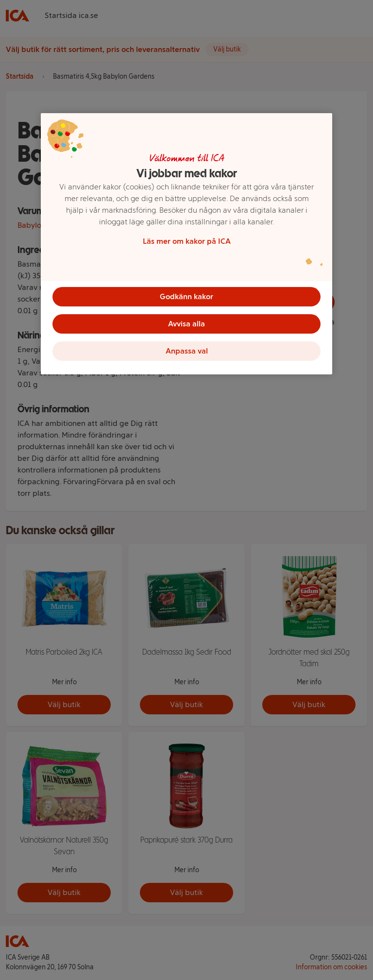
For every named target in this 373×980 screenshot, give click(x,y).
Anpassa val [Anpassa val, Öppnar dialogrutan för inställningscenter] (187, 351)
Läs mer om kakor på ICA (187, 241)
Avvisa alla (186, 324)
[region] (186, 244)
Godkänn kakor (186, 296)
